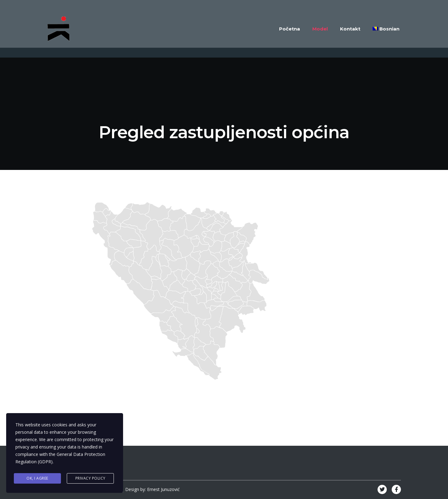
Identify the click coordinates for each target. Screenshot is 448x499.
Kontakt (350, 29)
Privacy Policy (90, 478)
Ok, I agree (37, 478)
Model (320, 29)
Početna (290, 29)
